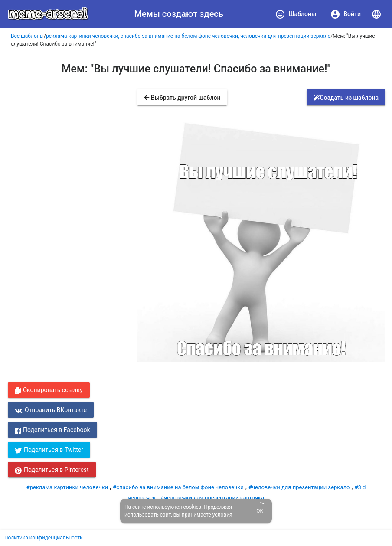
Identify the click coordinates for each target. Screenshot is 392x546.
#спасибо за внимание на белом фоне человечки (178, 487)
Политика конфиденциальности (44, 538)
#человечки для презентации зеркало (299, 487)
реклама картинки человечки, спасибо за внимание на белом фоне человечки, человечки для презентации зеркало (188, 36)
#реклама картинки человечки (67, 487)
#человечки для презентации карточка (212, 498)
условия (222, 515)
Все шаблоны (27, 36)
